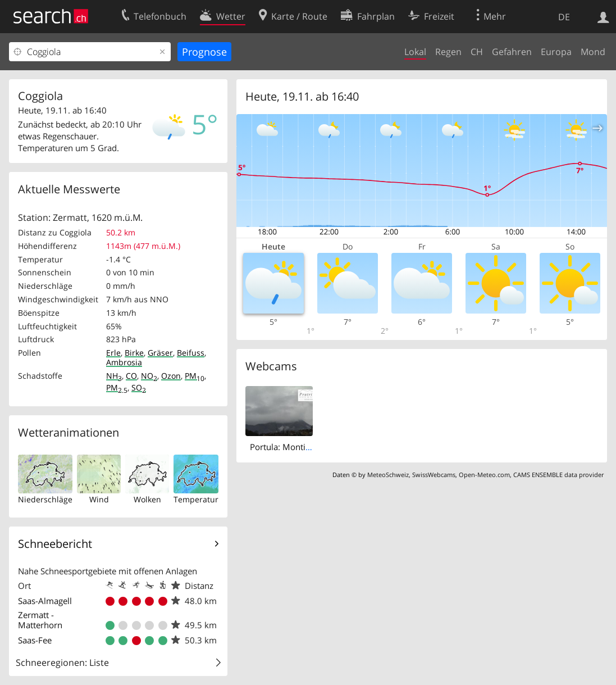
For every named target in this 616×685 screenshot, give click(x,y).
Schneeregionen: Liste (62, 663)
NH (114, 376)
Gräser (160, 353)
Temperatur (196, 499)
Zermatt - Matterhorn (40, 620)
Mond (593, 52)
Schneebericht (55, 544)
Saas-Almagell (45, 601)
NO (149, 376)
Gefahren (512, 52)
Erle (113, 353)
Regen (448, 52)
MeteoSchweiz (388, 475)
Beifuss (191, 353)
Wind (99, 499)
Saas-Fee (35, 640)
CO (131, 376)
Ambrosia (124, 362)
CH (477, 52)
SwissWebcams (434, 475)
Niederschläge (45, 499)
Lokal (415, 52)
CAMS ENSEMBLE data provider (558, 475)
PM (195, 376)
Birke (134, 353)
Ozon (171, 376)
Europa (556, 52)
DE (564, 17)
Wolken (147, 499)
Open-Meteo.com (484, 475)
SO (139, 387)
